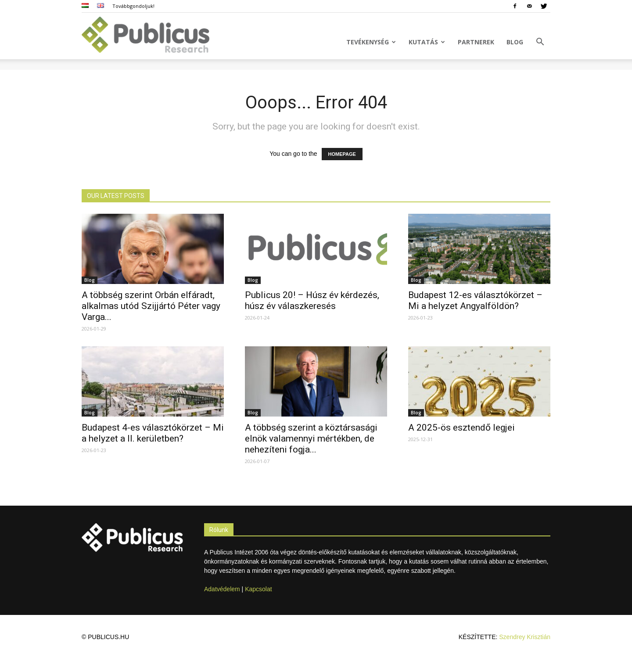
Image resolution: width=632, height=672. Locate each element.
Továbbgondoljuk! (133, 6)
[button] (540, 43)
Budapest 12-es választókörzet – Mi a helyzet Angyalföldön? (475, 300)
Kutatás (427, 42)
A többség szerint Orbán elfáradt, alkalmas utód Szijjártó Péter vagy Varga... (151, 306)
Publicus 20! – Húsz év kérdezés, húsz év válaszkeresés (312, 300)
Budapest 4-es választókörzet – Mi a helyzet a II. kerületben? (153, 433)
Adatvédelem (222, 589)
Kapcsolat (258, 589)
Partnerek (476, 42)
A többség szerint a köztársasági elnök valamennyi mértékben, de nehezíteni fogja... (311, 438)
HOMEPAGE (342, 154)
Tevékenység (371, 42)
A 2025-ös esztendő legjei (461, 428)
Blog (515, 42)
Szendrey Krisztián (525, 637)
